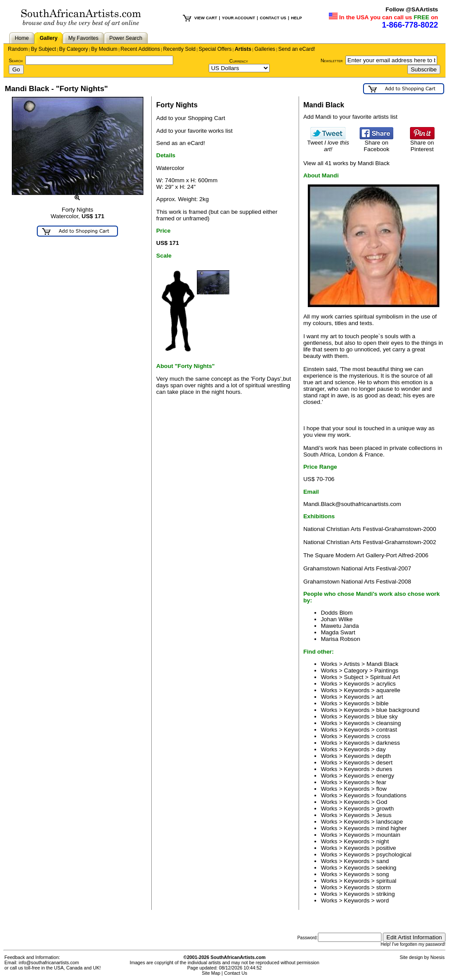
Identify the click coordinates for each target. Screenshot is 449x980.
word (383, 900)
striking (385, 894)
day (381, 749)
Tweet (328, 143)
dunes (384, 769)
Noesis (437, 957)
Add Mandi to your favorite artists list (351, 117)
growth (385, 808)
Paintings (387, 670)
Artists (243, 49)
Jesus (384, 815)
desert (384, 762)
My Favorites (84, 38)
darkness (388, 743)
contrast (387, 730)
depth (383, 756)
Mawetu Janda (340, 626)
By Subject (43, 49)
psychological (394, 854)
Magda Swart (338, 632)
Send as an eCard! (180, 143)
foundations (391, 795)
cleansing (388, 723)
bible (382, 703)
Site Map (211, 973)
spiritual (386, 881)
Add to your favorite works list (194, 131)
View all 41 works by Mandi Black (347, 163)
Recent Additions (140, 49)
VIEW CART (206, 18)
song (383, 874)
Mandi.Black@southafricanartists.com (352, 504)
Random (18, 49)
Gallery (48, 38)
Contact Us (236, 973)
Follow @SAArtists (412, 9)
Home (22, 38)
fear (381, 782)
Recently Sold (179, 49)
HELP (296, 18)
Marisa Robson (341, 639)
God (382, 802)
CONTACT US (273, 18)
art (380, 697)
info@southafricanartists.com (49, 962)
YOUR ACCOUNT (239, 18)
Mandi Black (383, 664)
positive (386, 848)
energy (385, 776)
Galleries (265, 49)
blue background (398, 710)
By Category (74, 49)
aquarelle (388, 690)
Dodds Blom (337, 613)
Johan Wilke (337, 619)
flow (381, 789)
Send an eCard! (297, 49)
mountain (388, 835)
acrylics (386, 684)
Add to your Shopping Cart (191, 118)
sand (383, 861)
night (383, 841)
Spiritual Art (385, 677)
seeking (386, 868)
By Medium (104, 49)
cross (383, 736)
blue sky (387, 716)
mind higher (392, 828)
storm (383, 887)
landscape (390, 822)
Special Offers (215, 49)
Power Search (126, 38)
